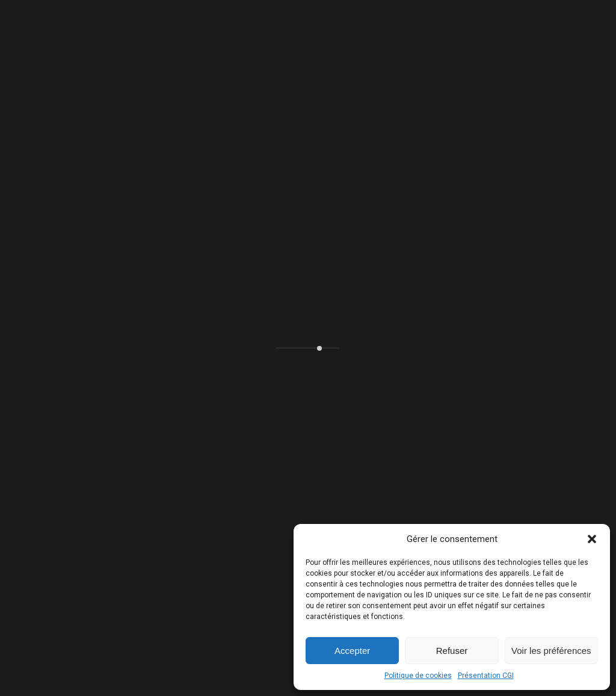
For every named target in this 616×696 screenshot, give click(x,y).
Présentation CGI (486, 676)
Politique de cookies (418, 676)
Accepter (352, 651)
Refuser (452, 651)
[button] (592, 539)
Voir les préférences (551, 651)
